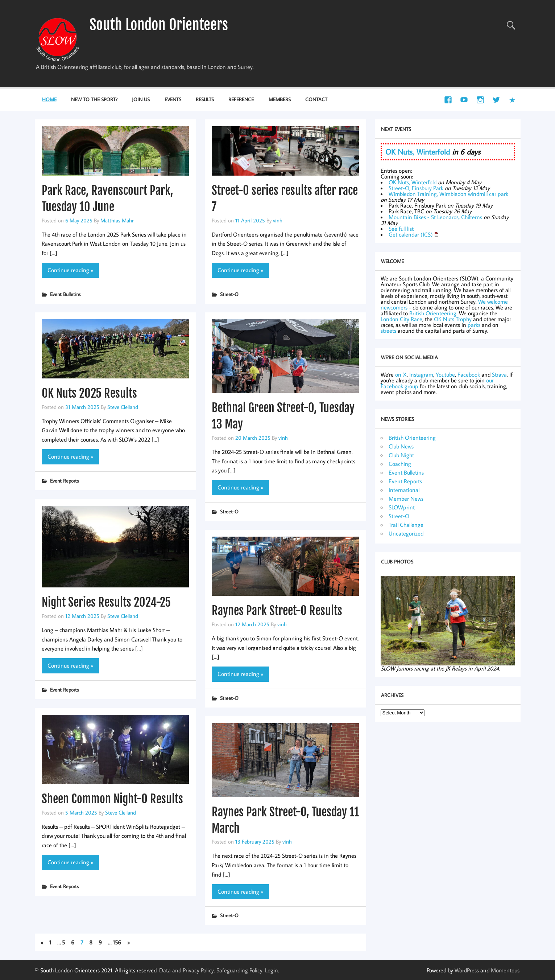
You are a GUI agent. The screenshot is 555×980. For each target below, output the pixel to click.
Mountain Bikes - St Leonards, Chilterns (435, 217)
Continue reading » (70, 270)
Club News (401, 446)
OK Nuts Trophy (453, 319)
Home (49, 99)
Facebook (469, 374)
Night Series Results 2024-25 (106, 602)
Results (205, 99)
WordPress (467, 970)
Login (272, 970)
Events (173, 99)
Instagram (421, 374)
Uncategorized (406, 533)
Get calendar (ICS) (411, 234)
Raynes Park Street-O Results (277, 611)
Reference (241, 99)
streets (388, 331)
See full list (401, 229)
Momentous (505, 970)
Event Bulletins (65, 294)
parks (474, 325)
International (404, 490)
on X (401, 374)
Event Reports (64, 481)
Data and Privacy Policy (187, 970)
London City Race (401, 319)
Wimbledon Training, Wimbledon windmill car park (448, 194)
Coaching (400, 464)
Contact (316, 99)
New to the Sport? (94, 99)
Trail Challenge (406, 525)
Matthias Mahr (117, 220)
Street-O (229, 294)
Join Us (141, 99)
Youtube (445, 374)
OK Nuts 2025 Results (89, 393)
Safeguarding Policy (239, 970)
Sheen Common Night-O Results (112, 799)
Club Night (401, 455)
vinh (278, 220)
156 (117, 942)
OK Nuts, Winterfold (418, 152)
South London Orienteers (159, 25)
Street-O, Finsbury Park (416, 188)
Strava (499, 374)
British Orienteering (433, 313)
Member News (406, 499)
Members (280, 99)
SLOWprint (402, 507)
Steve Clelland (123, 407)
